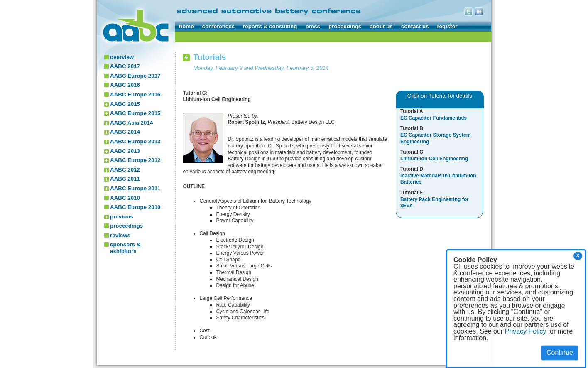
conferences (219, 26)
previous (122, 217)
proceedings (345, 26)
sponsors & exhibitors (125, 248)
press (313, 26)
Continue (560, 352)
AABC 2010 (125, 198)
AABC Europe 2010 (135, 207)
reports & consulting (270, 26)
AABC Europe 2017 (135, 76)
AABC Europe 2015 (135, 113)
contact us (415, 26)
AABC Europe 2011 (135, 188)
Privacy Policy (526, 331)
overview (122, 57)
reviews (120, 235)
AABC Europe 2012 (135, 160)
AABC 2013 (125, 151)
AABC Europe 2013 (135, 141)
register (447, 26)
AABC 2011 (125, 179)
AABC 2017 (125, 66)
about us (381, 26)
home (186, 26)
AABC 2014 (125, 132)
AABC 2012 (125, 170)
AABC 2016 (125, 85)
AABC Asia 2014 (131, 123)
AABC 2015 (125, 104)
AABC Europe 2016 (135, 94)
